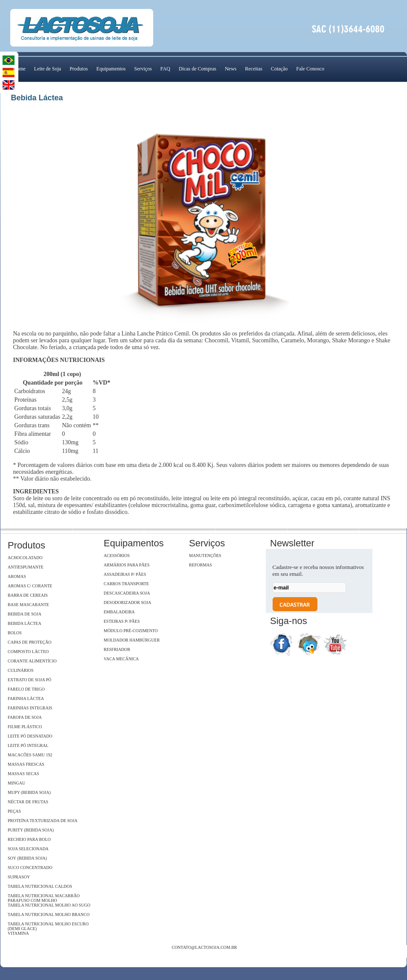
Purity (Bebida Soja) (31, 830)
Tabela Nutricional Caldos (40, 886)
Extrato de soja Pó (29, 680)
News (231, 69)
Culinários (21, 670)
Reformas (201, 565)
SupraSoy (19, 877)
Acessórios (117, 556)
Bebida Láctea (25, 623)
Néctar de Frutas (28, 802)
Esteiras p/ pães (122, 621)
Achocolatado (25, 558)
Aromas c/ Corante (30, 586)
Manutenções (205, 556)
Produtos (79, 69)
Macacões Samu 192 (30, 755)
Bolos (15, 633)
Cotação (279, 69)
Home (19, 69)
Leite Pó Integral (28, 745)
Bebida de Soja (25, 614)
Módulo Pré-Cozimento (131, 631)
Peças (14, 811)
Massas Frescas (26, 764)
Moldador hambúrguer (132, 640)
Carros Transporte (126, 584)
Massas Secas (23, 774)
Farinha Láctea (26, 699)
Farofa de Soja (25, 717)
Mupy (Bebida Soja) (29, 792)
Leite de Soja (48, 69)
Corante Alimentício (32, 661)
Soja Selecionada (28, 849)
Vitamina (18, 933)
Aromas (17, 576)
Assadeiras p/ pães (125, 574)
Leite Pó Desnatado (30, 736)
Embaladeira (119, 612)
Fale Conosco (310, 69)
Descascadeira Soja (127, 593)
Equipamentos (111, 69)
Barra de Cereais (28, 595)
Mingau (16, 783)
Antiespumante (26, 567)
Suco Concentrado (30, 868)
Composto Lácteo (28, 652)
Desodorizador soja (127, 602)
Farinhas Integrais (30, 708)
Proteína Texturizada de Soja (42, 821)
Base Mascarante (28, 605)
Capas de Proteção (29, 642)
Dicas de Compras (198, 69)
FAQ (165, 69)
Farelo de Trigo (26, 689)
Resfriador (117, 649)
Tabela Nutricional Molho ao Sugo (49, 905)
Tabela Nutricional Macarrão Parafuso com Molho (44, 898)
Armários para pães (126, 565)
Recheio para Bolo (29, 839)
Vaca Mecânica (121, 659)
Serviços (143, 69)
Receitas (254, 69)
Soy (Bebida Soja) (27, 858)
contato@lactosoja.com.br (204, 947)
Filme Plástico (25, 727)
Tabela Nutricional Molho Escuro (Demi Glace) (48, 926)
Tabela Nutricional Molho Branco (49, 914)
